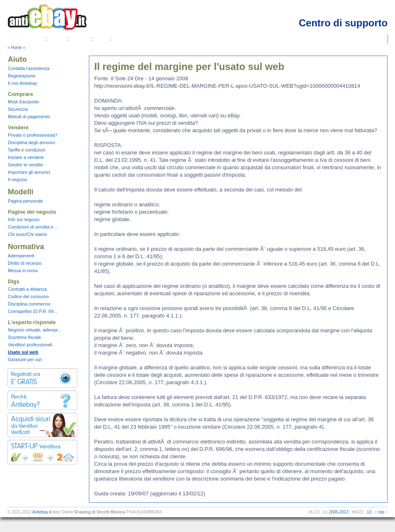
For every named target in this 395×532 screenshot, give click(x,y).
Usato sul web (23, 352)
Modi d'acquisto (23, 102)
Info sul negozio (24, 219)
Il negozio (17, 180)
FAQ (101, 39)
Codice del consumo (28, 296)
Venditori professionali (30, 345)
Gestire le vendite (26, 165)
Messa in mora (23, 271)
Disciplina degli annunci (31, 142)
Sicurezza (18, 109)
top (381, 512)
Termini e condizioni (142, 39)
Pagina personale (26, 201)
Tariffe (80, 39)
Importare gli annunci (29, 172)
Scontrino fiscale (24, 337)
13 (369, 512)
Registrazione (22, 76)
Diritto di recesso (25, 263)
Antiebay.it (42, 512)
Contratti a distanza (27, 289)
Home (16, 48)
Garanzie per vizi (25, 359)
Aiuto (57, 39)
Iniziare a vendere (26, 157)
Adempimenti (21, 256)
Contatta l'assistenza (29, 68)
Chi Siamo (28, 39)
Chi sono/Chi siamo (27, 234)
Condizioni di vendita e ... (33, 227)
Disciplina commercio (29, 304)
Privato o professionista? (33, 135)
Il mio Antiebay (23, 83)
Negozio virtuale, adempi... (35, 330)
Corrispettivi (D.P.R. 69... (33, 311)
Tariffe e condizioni (27, 150)
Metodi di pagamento (29, 117)
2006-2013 (339, 512)
